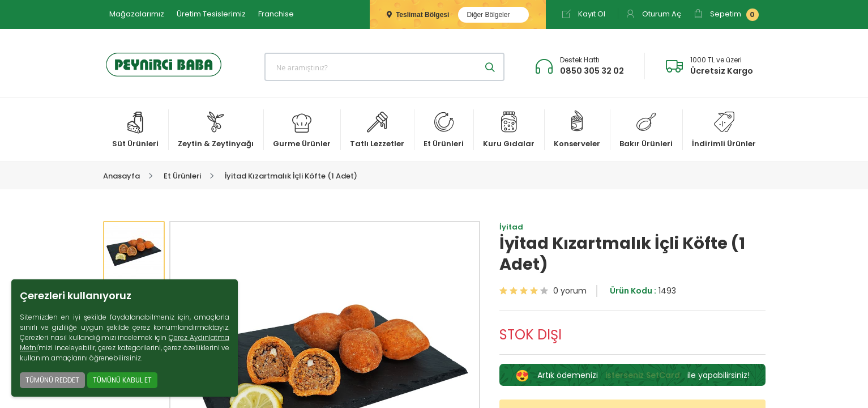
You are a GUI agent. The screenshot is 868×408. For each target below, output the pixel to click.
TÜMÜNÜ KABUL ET (122, 380)
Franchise (276, 14)
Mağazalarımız (137, 14)
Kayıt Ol (583, 14)
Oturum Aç (653, 14)
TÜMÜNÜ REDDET (52, 380)
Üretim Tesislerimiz (211, 14)
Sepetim (726, 15)
